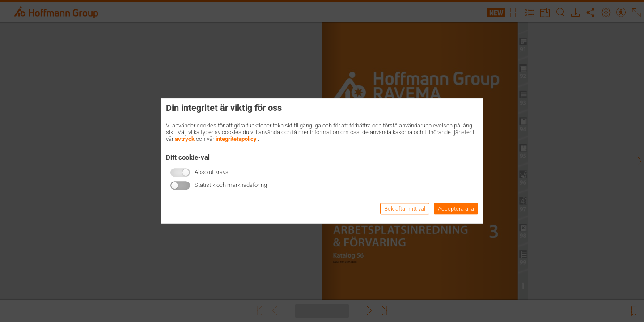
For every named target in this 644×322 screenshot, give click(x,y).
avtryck (185, 139)
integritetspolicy (236, 139)
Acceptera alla (456, 209)
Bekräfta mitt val (405, 209)
